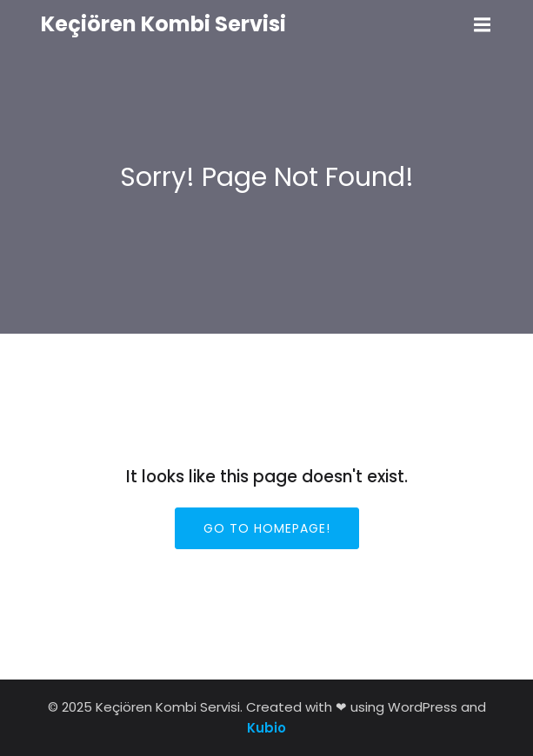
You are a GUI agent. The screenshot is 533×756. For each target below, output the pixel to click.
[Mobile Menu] (483, 25)
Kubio (266, 728)
